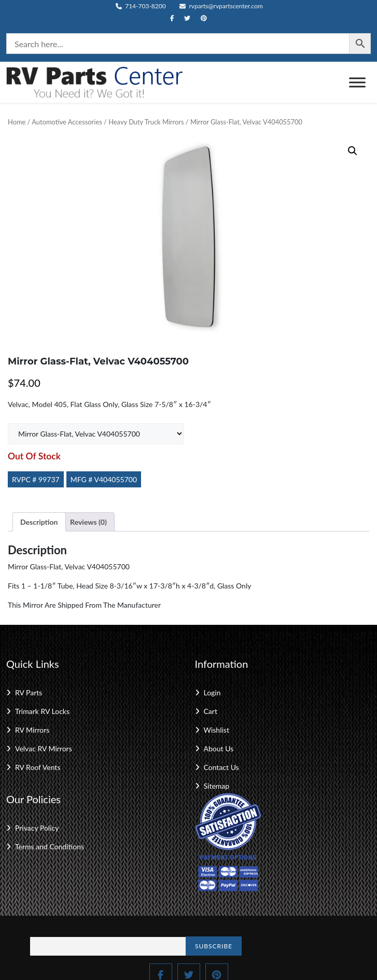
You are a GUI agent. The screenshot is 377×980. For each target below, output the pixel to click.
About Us (219, 748)
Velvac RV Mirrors (44, 748)
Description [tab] (39, 522)
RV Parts (29, 692)
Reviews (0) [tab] (88, 522)
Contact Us (221, 767)
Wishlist (217, 730)
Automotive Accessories (67, 122)
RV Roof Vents (38, 767)
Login (212, 692)
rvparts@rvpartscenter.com (221, 6)
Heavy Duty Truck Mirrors (146, 122)
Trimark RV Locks (42, 711)
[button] (353, 151)
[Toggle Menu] (357, 82)
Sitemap (217, 786)
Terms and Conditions (50, 846)
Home (17, 122)
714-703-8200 (141, 6)
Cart (211, 711)
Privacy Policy (37, 828)
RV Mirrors (32, 730)
